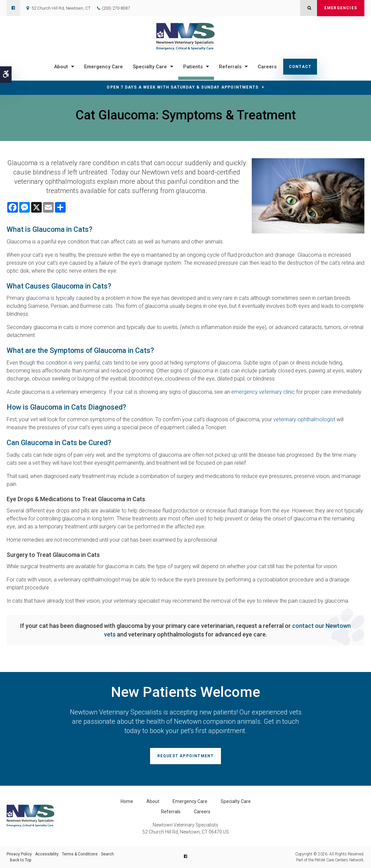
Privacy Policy (19, 854)
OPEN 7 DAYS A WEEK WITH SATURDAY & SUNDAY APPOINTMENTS (183, 87)
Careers (267, 67)
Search (107, 854)
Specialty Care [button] (150, 67)
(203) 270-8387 (116, 8)
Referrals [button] (230, 67)
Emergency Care (104, 67)
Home (127, 801)
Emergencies (341, 8)
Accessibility (47, 854)
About (153, 801)
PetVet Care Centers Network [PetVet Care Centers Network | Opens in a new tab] (339, 860)
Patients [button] (193, 67)
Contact (300, 67)
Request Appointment (186, 756)
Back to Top (21, 860)
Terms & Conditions (80, 854)
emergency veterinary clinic (263, 392)
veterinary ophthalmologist (304, 419)
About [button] (61, 67)
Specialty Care (236, 801)
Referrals (171, 812)
